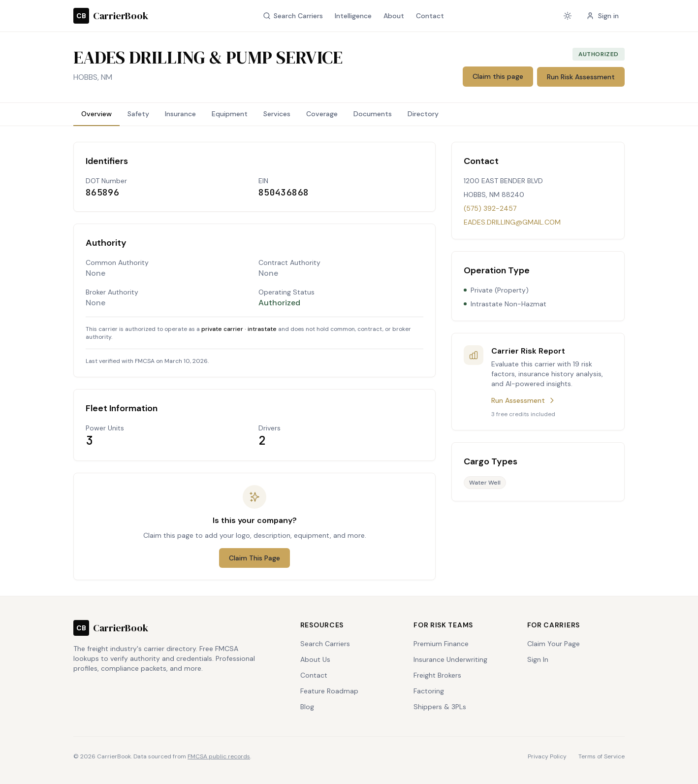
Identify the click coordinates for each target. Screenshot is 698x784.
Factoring (429, 691)
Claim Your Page (554, 644)
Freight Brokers (437, 675)
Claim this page (498, 76)
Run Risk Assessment (581, 77)
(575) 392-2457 (490, 208)
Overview (96, 114)
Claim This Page (254, 558)
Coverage (322, 114)
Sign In (538, 659)
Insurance (180, 114)
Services (277, 114)
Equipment (230, 114)
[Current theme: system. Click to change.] (568, 16)
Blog (307, 707)
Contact (430, 16)
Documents (373, 114)
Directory (423, 114)
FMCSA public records (219, 756)
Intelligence (353, 16)
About (394, 16)
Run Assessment (523, 400)
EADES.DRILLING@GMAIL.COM (512, 222)
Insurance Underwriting (450, 659)
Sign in (603, 16)
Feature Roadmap (329, 691)
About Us (315, 659)
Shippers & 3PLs (440, 707)
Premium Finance (441, 644)
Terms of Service (602, 756)
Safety (138, 114)
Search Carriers (293, 16)
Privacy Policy (547, 756)
